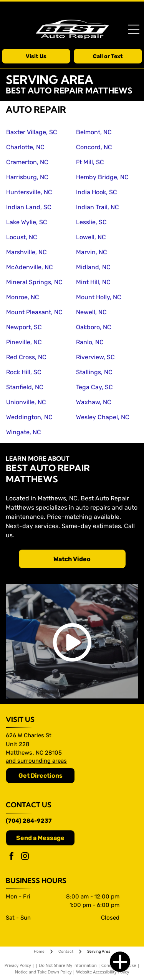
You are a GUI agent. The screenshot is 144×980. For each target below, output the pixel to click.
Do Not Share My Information (68, 965)
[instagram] (25, 857)
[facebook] (12, 857)
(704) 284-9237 (29, 821)
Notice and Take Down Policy (43, 972)
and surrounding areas (36, 761)
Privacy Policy (18, 965)
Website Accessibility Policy (103, 972)
